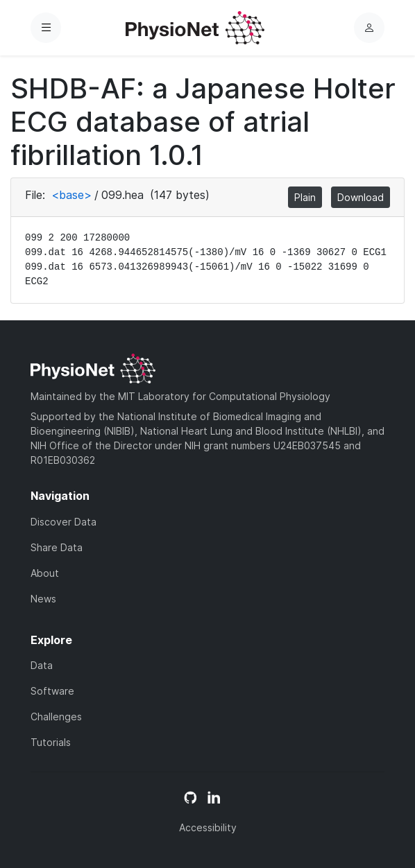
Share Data (57, 547)
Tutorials (51, 742)
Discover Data (63, 522)
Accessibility (208, 827)
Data (42, 665)
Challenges (56, 717)
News (43, 599)
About (45, 573)
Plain (305, 197)
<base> (71, 195)
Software (52, 691)
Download (361, 197)
